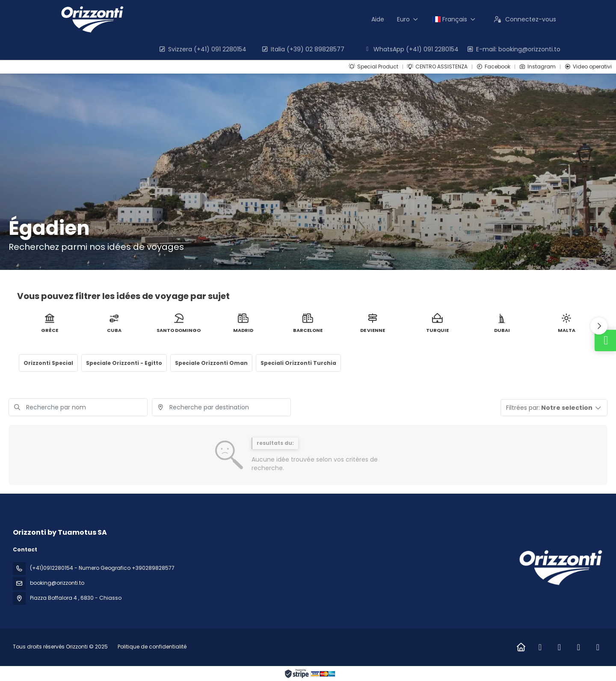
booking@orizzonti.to (57, 583)
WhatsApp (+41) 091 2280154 (411, 49)
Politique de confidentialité (152, 647)
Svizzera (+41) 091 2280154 (202, 49)
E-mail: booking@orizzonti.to (513, 49)
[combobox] (221, 407)
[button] (599, 326)
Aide (378, 19)
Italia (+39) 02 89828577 (303, 49)
